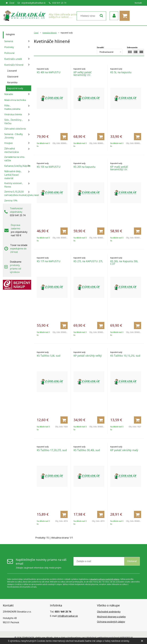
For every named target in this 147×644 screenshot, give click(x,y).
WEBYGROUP (126, 637)
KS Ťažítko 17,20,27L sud (52, 450)
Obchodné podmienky (109, 612)
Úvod (12, 3)
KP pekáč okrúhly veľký (88, 356)
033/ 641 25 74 (59, 3)
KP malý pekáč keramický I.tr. (119, 168)
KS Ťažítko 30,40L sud (87, 450)
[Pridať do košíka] (64, 137)
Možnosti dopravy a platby (111, 617)
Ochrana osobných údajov (111, 622)
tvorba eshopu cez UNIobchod (82, 637)
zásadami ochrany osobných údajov (105, 579)
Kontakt (138, 3)
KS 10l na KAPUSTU (49, 167)
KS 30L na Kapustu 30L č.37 (124, 262)
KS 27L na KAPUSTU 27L (88, 261)
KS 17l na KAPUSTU (49, 261)
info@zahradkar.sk (68, 616)
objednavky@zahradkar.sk (33, 3)
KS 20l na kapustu (84, 167)
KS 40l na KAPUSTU (49, 72)
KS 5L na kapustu (121, 72)
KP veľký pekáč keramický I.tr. (83, 74)
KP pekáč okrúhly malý (124, 450)
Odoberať (132, 561)
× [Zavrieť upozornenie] (142, 641)
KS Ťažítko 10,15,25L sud (125, 356)
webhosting (103, 637)
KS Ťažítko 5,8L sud (49, 356)
